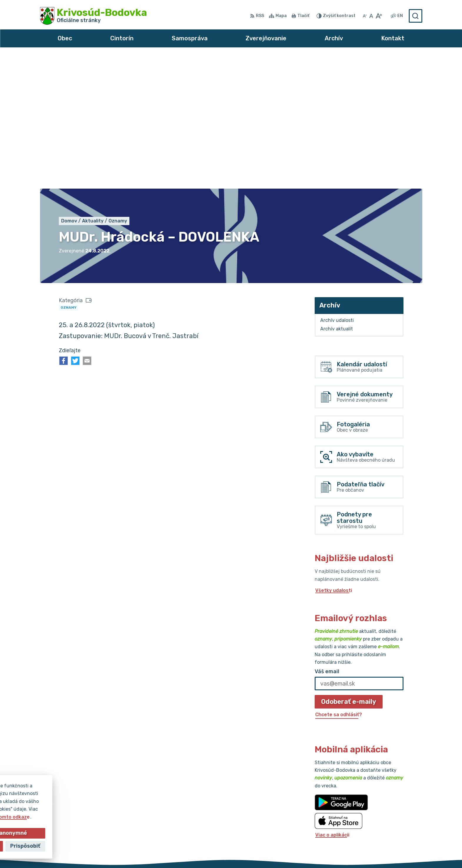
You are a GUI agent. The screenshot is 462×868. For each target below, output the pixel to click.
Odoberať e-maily (349, 569)
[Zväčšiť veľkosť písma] (379, 16)
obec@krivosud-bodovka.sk (390, 820)
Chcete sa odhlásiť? (339, 582)
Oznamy (69, 175)
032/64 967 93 (375, 813)
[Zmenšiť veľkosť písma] (365, 16)
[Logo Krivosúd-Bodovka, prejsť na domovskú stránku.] (94, 16)
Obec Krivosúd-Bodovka (315, 852)
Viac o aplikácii (332, 702)
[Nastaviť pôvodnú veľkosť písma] (371, 16)
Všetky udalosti (334, 458)
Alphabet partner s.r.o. (217, 852)
